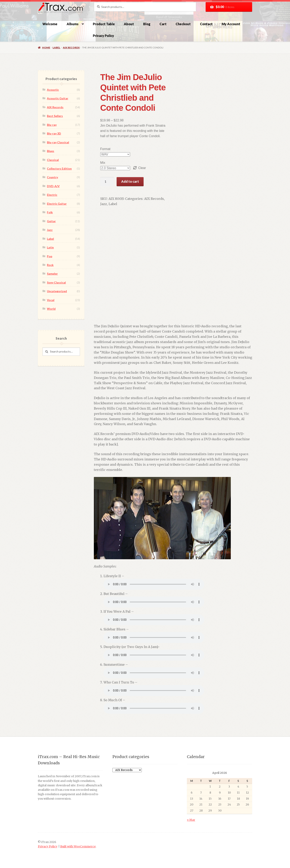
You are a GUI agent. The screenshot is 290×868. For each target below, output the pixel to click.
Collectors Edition (59, 168)
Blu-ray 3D (54, 133)
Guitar (51, 221)
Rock (50, 265)
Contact (206, 24)
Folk (50, 212)
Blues (51, 151)
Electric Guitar (57, 204)
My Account (231, 24)
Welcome (50, 24)
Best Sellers (55, 116)
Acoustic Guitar (58, 98)
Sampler (52, 274)
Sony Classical (56, 282)
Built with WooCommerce (78, 847)
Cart (163, 24)
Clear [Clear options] (138, 168)
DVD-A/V (53, 186)
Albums (73, 24)
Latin (50, 247)
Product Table (104, 24)
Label (56, 47)
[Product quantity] (103, 182)
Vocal (51, 300)
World (51, 309)
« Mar (191, 820)
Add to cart (126, 181)
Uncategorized (57, 291)
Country (52, 177)
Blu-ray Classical (58, 142)
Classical (53, 160)
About (129, 24)
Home (46, 47)
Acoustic (53, 90)
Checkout (183, 24)
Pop (50, 256)
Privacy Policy (103, 36)
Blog (147, 24)
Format (101, 149)
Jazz (164, 199)
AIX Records (71, 47)
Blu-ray (52, 125)
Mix (98, 163)
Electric (52, 195)
